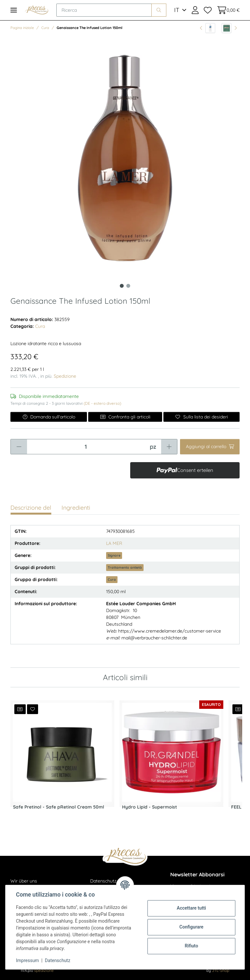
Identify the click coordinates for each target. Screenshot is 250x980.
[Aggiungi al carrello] (210, 447)
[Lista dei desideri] (208, 10)
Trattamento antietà (125, 567)
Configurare (191, 927)
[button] (195, 10)
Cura (40, 326)
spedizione (44, 970)
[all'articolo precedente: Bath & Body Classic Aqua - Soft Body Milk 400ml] (208, 28)
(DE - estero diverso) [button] (102, 403)
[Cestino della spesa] (227, 10)
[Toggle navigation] (14, 10)
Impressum (27, 960)
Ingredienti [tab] (76, 508)
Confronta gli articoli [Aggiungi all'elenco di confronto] (125, 417)
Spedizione (65, 376)
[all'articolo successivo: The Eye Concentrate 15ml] (229, 28)
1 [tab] (122, 286)
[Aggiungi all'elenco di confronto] (20, 709)
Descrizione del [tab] (31, 508)
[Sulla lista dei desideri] (201, 417)
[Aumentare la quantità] (169, 447)
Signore (114, 555)
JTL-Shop (221, 970)
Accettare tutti (191, 908)
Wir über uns (24, 881)
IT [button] (177, 10)
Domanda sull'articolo (49, 417)
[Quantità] (86, 447)
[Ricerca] (104, 10)
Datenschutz (58, 960)
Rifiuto (191, 946)
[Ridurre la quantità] (19, 447)
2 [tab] (128, 286)
